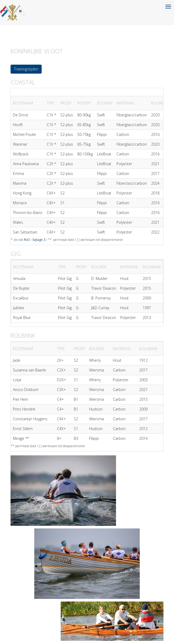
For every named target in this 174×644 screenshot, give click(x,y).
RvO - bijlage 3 (35, 240)
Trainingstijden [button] (26, 69)
